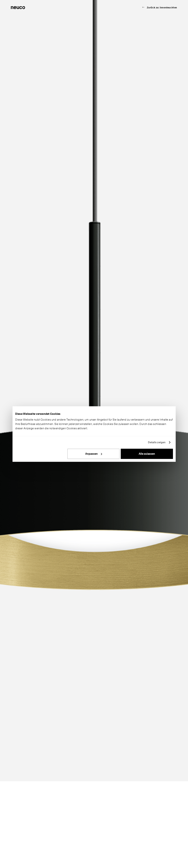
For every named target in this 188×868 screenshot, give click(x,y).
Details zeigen (157, 442)
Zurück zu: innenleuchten (162, 7)
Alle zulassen (147, 454)
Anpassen (94, 454)
